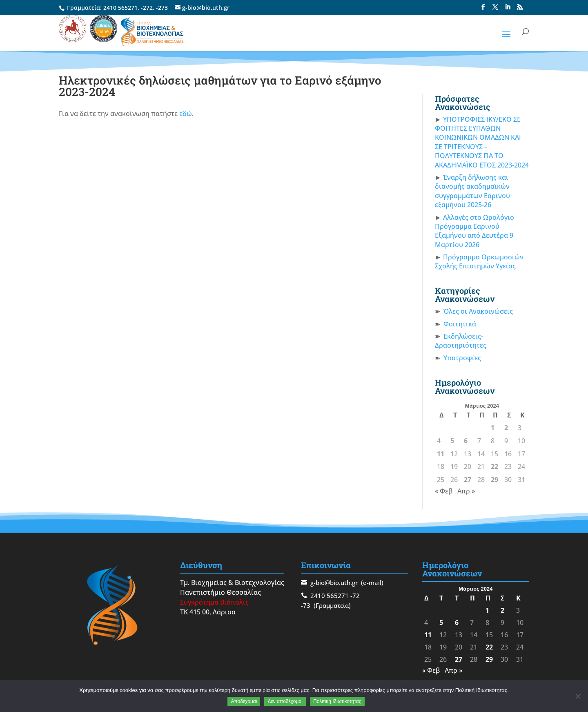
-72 (355, 596)
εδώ (186, 114)
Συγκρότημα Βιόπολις (214, 602)
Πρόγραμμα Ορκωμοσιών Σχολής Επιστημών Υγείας (479, 261)
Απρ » (466, 491)
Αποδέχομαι (244, 701)
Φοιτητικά (460, 324)
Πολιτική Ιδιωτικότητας (337, 701)
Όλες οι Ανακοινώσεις (478, 311)
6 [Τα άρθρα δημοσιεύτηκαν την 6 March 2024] (466, 441)
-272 (147, 8)
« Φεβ (444, 491)
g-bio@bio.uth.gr (334, 583)
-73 (306, 605)
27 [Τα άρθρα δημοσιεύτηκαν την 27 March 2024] (468, 480)
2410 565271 (120, 8)
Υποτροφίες (462, 358)
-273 (162, 8)
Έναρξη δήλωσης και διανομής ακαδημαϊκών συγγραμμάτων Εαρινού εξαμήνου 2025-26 (472, 191)
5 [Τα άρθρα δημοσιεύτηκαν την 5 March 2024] (452, 441)
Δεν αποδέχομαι (285, 701)
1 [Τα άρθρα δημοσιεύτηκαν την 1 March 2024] (493, 428)
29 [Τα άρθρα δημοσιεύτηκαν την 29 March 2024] (494, 480)
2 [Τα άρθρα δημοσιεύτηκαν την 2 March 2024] (506, 428)
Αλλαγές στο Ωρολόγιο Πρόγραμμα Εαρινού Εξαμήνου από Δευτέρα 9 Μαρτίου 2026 (474, 231)
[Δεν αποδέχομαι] (578, 696)
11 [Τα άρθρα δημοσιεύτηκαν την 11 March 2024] (441, 454)
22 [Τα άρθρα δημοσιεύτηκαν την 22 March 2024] (494, 466)
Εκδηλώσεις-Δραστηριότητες (461, 341)
